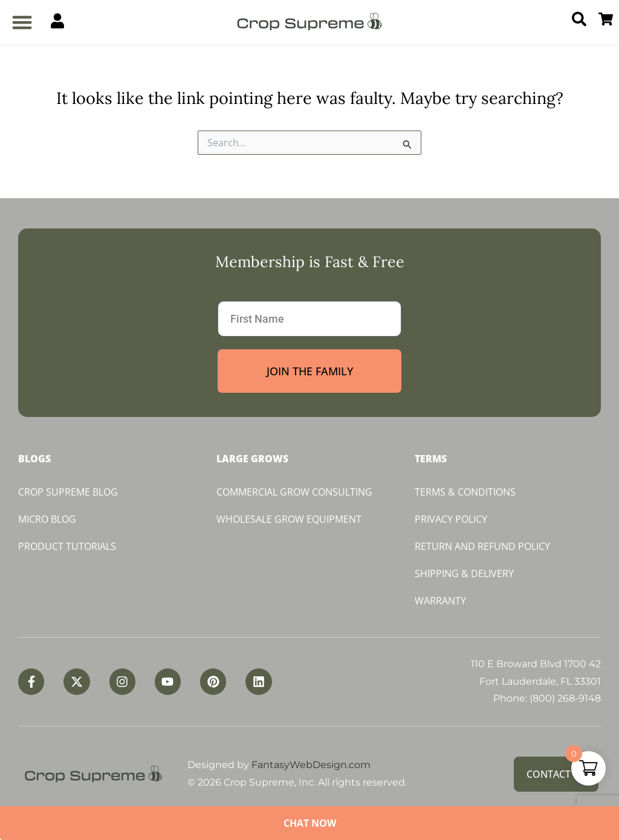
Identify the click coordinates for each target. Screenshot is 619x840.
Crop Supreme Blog (68, 492)
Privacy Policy (451, 519)
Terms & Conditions (465, 492)
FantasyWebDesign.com (311, 765)
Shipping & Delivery (464, 573)
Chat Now (310, 823)
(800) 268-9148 (565, 698)
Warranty (440, 601)
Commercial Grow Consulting (294, 492)
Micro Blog (47, 519)
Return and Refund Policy (482, 546)
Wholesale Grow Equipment (289, 519)
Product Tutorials (67, 546)
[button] (22, 22)
